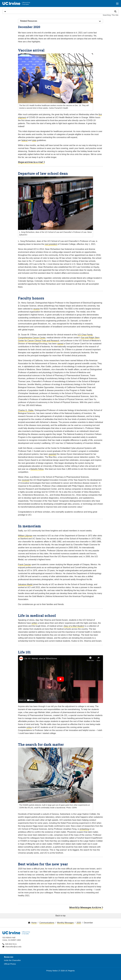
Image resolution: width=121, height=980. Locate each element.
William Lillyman (25, 536)
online (29, 727)
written (34, 623)
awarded (52, 454)
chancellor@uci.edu (13, 947)
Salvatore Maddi (25, 584)
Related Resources (60, 21)
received (25, 480)
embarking (84, 829)
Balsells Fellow (37, 469)
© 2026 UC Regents (67, 971)
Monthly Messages (65, 923)
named (60, 344)
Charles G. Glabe (26, 410)
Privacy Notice (52, 971)
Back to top (60, 916)
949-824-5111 (11, 944)
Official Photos (10, 964)
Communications (47, 923)
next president (51, 244)
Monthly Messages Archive (86, 907)
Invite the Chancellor (12, 960)
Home (34, 923)
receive (36, 309)
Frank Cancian (24, 564)
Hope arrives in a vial (31, 162)
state (34, 140)
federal (25, 140)
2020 (79, 923)
